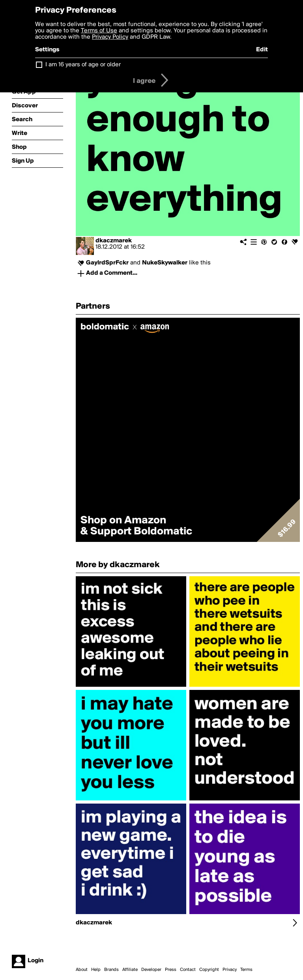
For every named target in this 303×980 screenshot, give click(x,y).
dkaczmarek (114, 241)
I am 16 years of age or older (83, 65)
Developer (151, 970)
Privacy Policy (110, 37)
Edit (262, 50)
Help (96, 970)
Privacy (230, 970)
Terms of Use (99, 31)
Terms (246, 970)
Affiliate (130, 970)
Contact (188, 970)
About (82, 970)
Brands (111, 970)
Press (171, 970)
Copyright (209, 970)
